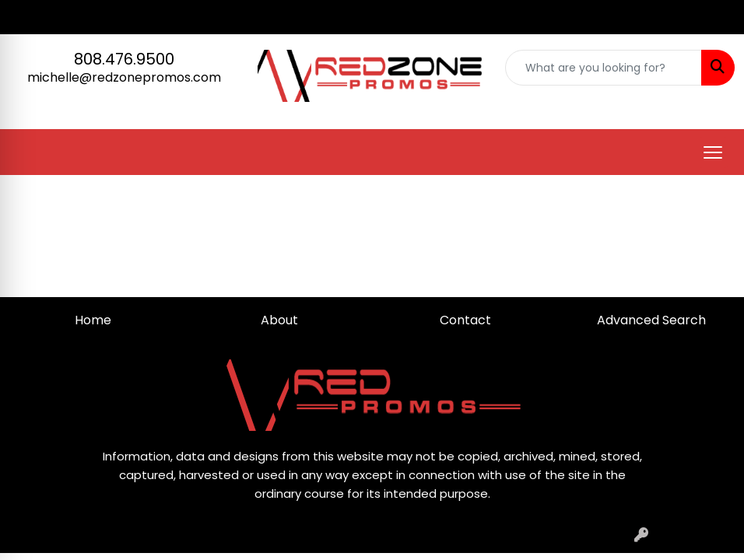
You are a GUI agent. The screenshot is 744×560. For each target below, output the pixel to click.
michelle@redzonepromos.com (124, 77)
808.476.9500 (124, 59)
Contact (465, 320)
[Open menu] (713, 152)
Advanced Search (651, 320)
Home (93, 320)
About (279, 320)
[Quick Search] (604, 68)
